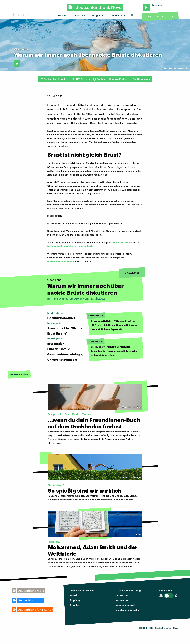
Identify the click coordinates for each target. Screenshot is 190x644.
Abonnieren (142, 79)
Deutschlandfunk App (54, 79)
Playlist (161, 16)
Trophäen (75, 605)
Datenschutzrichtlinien (61, 261)
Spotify (99, 79)
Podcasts (80, 15)
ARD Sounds (81, 79)
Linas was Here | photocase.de (176, 69)
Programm (98, 15)
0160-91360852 (120, 242)
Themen (62, 15)
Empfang (75, 600)
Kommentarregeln (126, 605)
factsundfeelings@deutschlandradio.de (70, 246)
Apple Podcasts (119, 79)
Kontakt (74, 595)
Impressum (122, 595)
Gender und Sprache (127, 610)
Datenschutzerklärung (128, 590)
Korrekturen (122, 600)
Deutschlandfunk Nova (83, 590)
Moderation (118, 15)
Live (149, 16)
